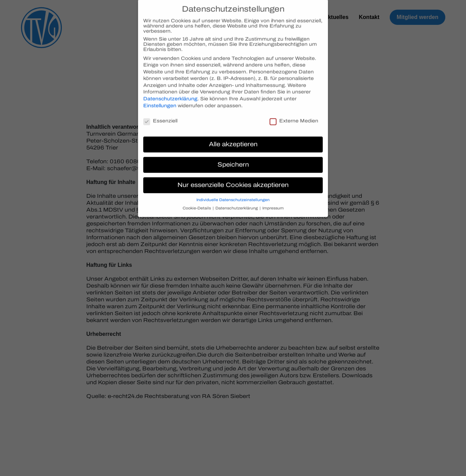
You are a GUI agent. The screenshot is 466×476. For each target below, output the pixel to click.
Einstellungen (160, 100)
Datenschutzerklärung (170, 93)
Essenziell (160, 115)
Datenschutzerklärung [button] (237, 202)
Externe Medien (294, 115)
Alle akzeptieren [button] (233, 139)
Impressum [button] (273, 202)
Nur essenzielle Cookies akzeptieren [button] (233, 179)
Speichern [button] (233, 159)
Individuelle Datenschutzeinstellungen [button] (233, 194)
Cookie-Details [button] (197, 202)
